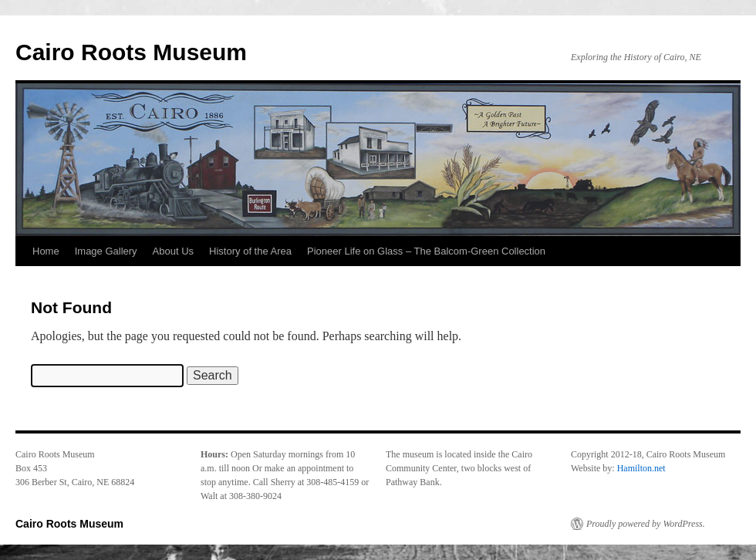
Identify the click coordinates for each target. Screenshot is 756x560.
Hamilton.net (641, 468)
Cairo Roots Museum (131, 52)
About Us (173, 251)
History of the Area (250, 251)
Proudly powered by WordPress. (646, 524)
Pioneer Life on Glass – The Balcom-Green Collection (426, 251)
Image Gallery (106, 251)
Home (46, 251)
